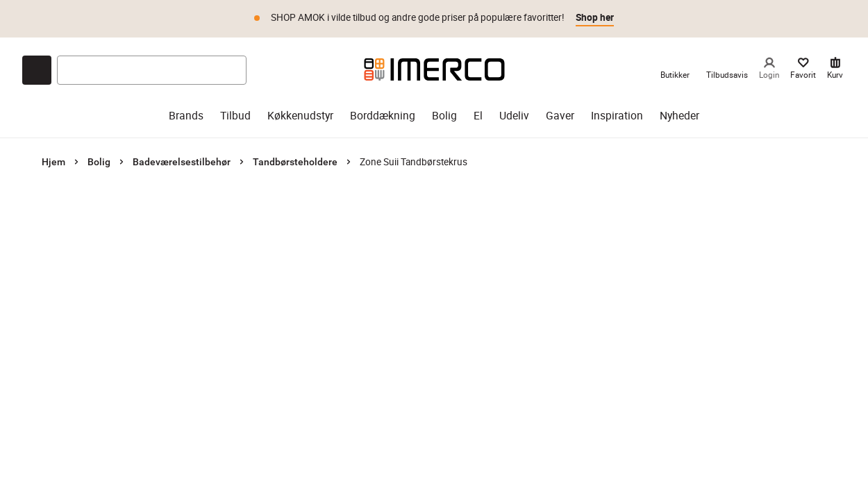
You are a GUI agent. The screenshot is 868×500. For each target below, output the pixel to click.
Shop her (595, 17)
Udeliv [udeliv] (514, 116)
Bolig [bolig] (444, 116)
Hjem (53, 162)
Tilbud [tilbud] (235, 116)
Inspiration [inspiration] (617, 116)
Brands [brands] (186, 116)
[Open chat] (37, 70)
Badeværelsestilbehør (182, 162)
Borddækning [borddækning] (383, 116)
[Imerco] (434, 69)
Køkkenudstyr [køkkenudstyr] (300, 116)
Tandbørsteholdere (295, 162)
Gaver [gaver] (560, 116)
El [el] (478, 116)
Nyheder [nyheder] (679, 116)
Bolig (99, 162)
